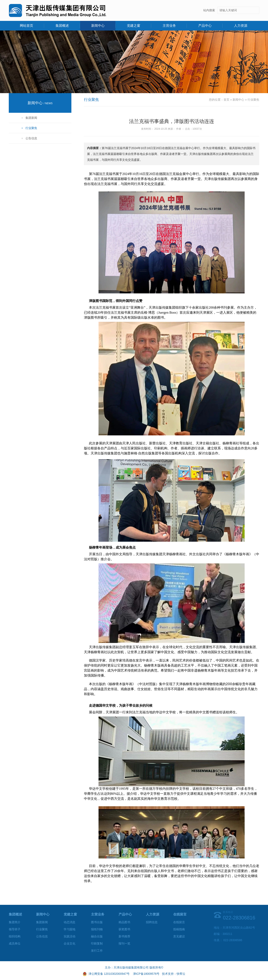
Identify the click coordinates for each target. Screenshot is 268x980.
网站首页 (27, 26)
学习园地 (70, 929)
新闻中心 (98, 26)
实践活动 (70, 936)
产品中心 (205, 26)
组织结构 (15, 936)
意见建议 (179, 936)
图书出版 (97, 922)
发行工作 (97, 951)
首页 (226, 100)
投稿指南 (179, 929)
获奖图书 (124, 929)
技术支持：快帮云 (174, 974)
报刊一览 (124, 943)
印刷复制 (97, 943)
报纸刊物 (97, 929)
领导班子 (15, 929)
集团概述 (62, 26)
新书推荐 (124, 936)
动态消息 (70, 922)
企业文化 (70, 943)
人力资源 (241, 26)
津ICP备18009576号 (146, 974)
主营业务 (169, 26)
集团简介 (15, 922)
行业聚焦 (31, 128)
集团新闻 (31, 118)
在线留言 (179, 922)
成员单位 (15, 943)
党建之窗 (134, 26)
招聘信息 (152, 922)
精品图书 (124, 922)
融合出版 (97, 936)
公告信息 (31, 138)
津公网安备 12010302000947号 (109, 974)
